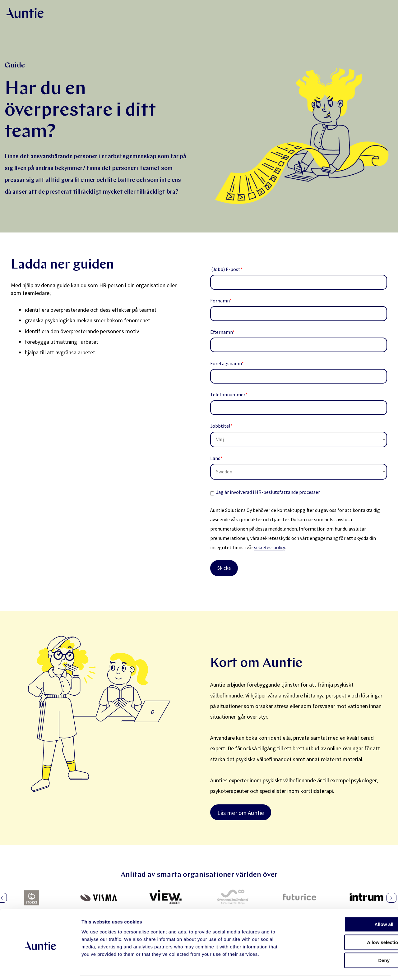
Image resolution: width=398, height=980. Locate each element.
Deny (346, 940)
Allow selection (346, 922)
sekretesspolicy (271, 548)
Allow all (346, 904)
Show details (326, 968)
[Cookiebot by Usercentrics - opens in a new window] (40, 968)
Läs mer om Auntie (241, 813)
